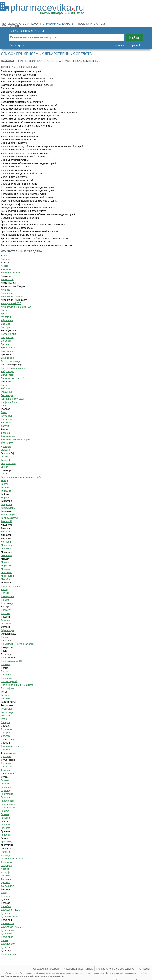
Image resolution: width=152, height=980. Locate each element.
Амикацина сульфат (12, 273)
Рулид (4, 719)
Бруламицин (7, 351)
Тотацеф (5, 828)
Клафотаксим (8, 508)
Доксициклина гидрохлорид (15, 440)
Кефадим (6, 491)
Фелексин (6, 852)
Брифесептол (8, 348)
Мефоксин (6, 573)
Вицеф (5, 385)
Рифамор (6, 699)
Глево (4, 412)
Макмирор (6, 545)
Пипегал (5, 664)
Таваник (5, 780)
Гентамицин (7, 395)
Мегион (5, 562)
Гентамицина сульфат (13, 399)
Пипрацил (6, 675)
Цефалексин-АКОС (11, 927)
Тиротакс (6, 825)
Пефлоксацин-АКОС (12, 661)
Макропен (6, 549)
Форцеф (5, 872)
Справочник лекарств (58, 24)
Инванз (5, 474)
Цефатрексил (8, 944)
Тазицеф (6, 784)
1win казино (10, 26)
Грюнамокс (7, 419)
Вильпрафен (8, 375)
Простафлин (8, 688)
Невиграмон (7, 596)
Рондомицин (8, 712)
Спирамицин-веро (10, 746)
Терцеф (5, 811)
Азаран (5, 266)
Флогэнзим (7, 862)
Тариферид (7, 794)
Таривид (5, 791)
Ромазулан (7, 709)
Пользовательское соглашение (116, 969)
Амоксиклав (7, 280)
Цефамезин (7, 934)
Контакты (144, 969)
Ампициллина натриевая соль (17, 307)
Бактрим (5, 324)
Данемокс (6, 423)
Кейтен (5, 484)
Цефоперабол (8, 954)
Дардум (5, 426)
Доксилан (6, 433)
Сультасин (6, 763)
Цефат (4, 940)
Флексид (5, 855)
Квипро (5, 481)
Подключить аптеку (92, 24)
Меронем (6, 566)
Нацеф (5, 590)
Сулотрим (6, 756)
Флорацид (6, 865)
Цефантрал (7, 937)
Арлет (4, 314)
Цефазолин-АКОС (10, 910)
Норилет (5, 613)
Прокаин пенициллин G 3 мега (17, 685)
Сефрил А (6, 729)
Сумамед (6, 770)
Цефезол (6, 947)
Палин (4, 637)
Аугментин (7, 317)
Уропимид (6, 842)
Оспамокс (6, 624)
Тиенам (5, 814)
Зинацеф (6, 460)
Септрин (5, 722)
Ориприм (6, 620)
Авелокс (5, 259)
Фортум (5, 869)
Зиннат (5, 467)
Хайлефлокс (8, 886)
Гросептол (6, 416)
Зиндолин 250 (8, 464)
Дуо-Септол (7, 443)
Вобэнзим (6, 389)
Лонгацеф (6, 542)
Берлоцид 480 (8, 334)
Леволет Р (6, 521)
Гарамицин (7, 392)
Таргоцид (6, 787)
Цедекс (5, 893)
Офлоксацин (8, 630)
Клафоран (6, 504)
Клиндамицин (8, 515)
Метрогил (6, 569)
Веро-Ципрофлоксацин (13, 368)
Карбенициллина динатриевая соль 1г (21, 477)
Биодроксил (7, 337)
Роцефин (6, 716)
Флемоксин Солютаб (12, 859)
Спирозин (6, 750)
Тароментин (7, 801)
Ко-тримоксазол (9, 518)
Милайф (5, 579)
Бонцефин (6, 341)
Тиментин (6, 818)
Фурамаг (5, 883)
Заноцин (5, 450)
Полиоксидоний (9, 682)
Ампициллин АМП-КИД (13, 297)
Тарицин (5, 797)
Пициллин (6, 678)
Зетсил (5, 457)
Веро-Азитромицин (11, 361)
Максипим (6, 555)
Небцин (5, 593)
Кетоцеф (6, 487)
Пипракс (5, 671)
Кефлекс (5, 498)
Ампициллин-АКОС (11, 303)
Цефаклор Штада (10, 917)
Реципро (5, 695)
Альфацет (6, 269)
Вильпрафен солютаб (12, 378)
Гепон (4, 406)
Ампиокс (5, 290)
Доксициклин (8, 436)
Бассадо (5, 327)
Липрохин (6, 532)
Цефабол (6, 906)
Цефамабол (7, 930)
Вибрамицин (8, 372)
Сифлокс (6, 736)
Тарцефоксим (8, 808)
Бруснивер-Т (8, 358)
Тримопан (6, 835)
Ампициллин (8, 293)
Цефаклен (6, 913)
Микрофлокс (8, 576)
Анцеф (5, 310)
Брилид (5, 344)
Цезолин (5, 896)
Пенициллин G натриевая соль (17, 644)
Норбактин (7, 610)
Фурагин (5, 876)
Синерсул (6, 733)
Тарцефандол (8, 804)
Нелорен (6, 600)
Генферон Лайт (9, 402)
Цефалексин (8, 923)
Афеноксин (7, 320)
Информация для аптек (78, 969)
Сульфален (7, 767)
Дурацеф (6, 446)
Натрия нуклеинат (10, 586)
